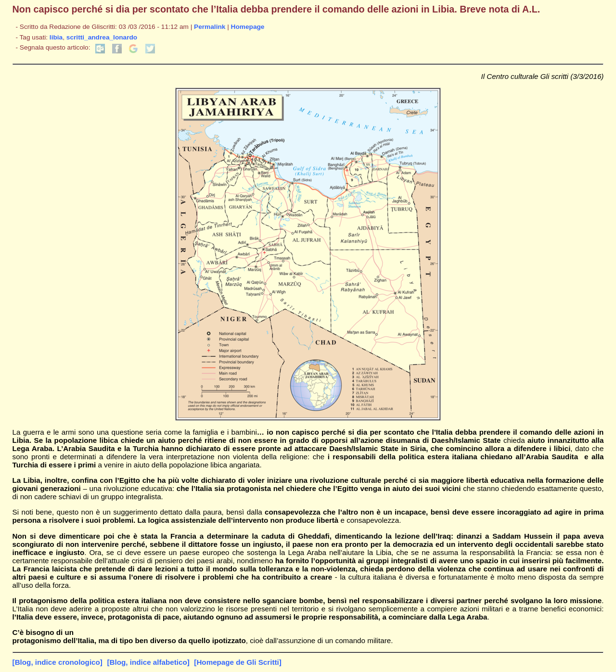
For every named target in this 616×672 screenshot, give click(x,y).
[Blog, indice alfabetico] (148, 662)
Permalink (210, 27)
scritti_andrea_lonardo (102, 37)
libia (56, 37)
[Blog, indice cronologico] (58, 662)
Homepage (248, 27)
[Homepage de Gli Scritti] (237, 662)
